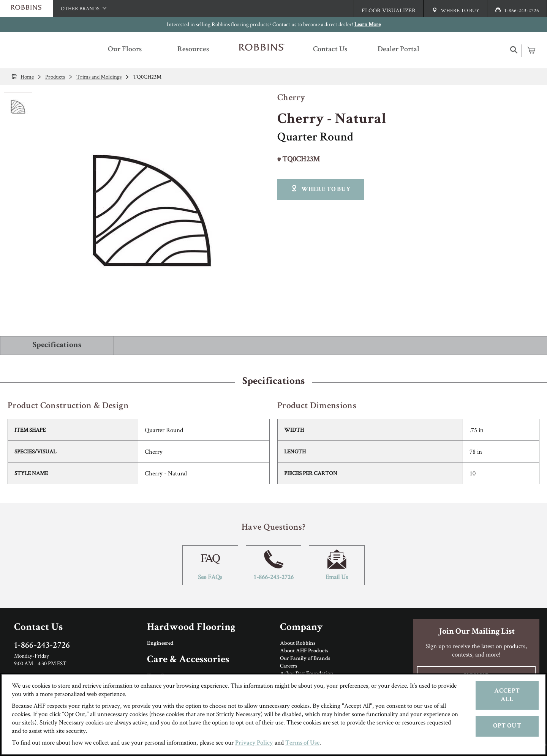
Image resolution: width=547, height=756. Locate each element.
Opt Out (507, 726)
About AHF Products (304, 651)
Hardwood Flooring (191, 628)
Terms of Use (302, 743)
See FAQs (210, 565)
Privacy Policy (254, 743)
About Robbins (298, 644)
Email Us (337, 565)
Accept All (507, 695)
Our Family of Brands (305, 659)
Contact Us (38, 628)
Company (301, 628)
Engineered (160, 644)
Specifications (57, 345)
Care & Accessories (188, 660)
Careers (289, 666)
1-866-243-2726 (274, 565)
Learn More (368, 24)
